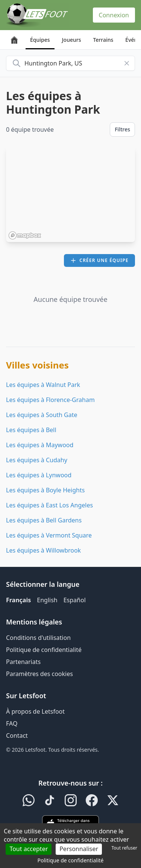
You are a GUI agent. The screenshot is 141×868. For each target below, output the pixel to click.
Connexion (114, 15)
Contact (17, 736)
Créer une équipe (99, 260)
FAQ (12, 723)
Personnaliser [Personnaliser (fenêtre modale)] (79, 849)
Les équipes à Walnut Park (43, 385)
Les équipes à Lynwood (39, 475)
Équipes (40, 40)
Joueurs (72, 40)
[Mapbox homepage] (25, 235)
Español (75, 600)
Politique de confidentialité (44, 650)
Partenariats (23, 662)
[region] (70, 194)
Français (18, 600)
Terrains (103, 40)
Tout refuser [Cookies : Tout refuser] (124, 848)
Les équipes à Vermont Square (49, 535)
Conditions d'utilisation (38, 638)
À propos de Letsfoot (35, 711)
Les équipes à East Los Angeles (49, 505)
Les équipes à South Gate (42, 415)
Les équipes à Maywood (40, 445)
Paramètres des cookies (39, 674)
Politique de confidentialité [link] (71, 860)
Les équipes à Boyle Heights (45, 490)
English (47, 600)
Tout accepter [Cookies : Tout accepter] (29, 849)
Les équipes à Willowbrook (43, 550)
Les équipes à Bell (31, 430)
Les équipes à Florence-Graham (50, 400)
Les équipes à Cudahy (37, 460)
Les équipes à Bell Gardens (44, 520)
